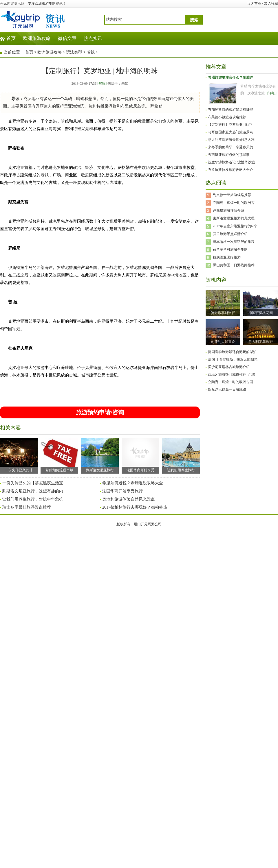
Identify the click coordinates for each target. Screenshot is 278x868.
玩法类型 (74, 52)
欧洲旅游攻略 (37, 38)
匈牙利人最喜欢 (223, 342)
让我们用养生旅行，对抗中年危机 (33, 499)
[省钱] (102, 84)
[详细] (272, 93)
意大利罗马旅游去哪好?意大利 (231, 140)
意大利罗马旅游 (261, 342)
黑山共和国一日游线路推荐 (234, 265)
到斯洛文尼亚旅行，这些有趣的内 (33, 491)
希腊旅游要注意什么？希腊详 (231, 77)
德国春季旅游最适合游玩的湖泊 (232, 352)
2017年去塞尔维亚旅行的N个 (235, 226)
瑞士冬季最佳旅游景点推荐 (27, 507)
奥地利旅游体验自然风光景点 (129, 499)
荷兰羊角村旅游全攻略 (230, 250)
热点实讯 (93, 38)
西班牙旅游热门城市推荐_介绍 (231, 374)
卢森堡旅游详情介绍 (228, 210)
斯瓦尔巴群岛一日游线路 (227, 389)
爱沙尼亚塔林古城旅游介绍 (229, 367)
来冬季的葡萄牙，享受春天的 (231, 147)
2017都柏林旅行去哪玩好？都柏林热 (135, 507)
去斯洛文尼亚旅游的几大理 (234, 218)
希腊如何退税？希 (59, 455)
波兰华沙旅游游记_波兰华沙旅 (231, 162)
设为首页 (254, 3)
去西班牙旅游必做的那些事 (229, 155)
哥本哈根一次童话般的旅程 (234, 242)
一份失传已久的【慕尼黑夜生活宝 (33, 483)
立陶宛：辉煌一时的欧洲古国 (231, 382)
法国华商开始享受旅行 (122, 491)
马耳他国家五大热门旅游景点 (231, 132)
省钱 (91, 52)
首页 (11, 38)
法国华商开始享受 (140, 455)
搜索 (194, 20)
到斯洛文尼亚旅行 (100, 455)
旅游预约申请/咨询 (100, 412)
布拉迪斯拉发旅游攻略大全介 (231, 170)
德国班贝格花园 (261, 313)
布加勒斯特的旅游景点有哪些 (231, 110)
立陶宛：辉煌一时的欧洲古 (234, 203)
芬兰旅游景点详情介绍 (230, 234)
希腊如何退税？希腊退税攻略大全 (133, 483)
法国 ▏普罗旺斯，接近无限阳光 (233, 359)
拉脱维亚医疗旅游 (227, 257)
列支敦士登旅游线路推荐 (232, 195)
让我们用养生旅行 (181, 455)
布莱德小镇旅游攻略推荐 (227, 117)
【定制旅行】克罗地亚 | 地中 (230, 125)
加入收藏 (271, 3)
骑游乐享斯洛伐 (223, 313)
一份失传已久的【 (19, 455)
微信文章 (67, 38)
